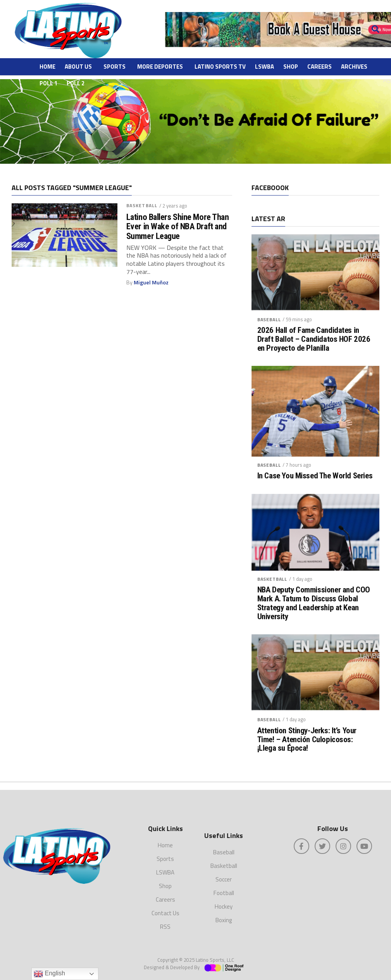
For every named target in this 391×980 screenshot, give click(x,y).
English (49, 974)
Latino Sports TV (220, 67)
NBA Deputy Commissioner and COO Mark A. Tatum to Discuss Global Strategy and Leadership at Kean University (314, 603)
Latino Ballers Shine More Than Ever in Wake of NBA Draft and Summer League (178, 227)
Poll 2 (76, 83)
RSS (165, 927)
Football (224, 893)
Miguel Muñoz (151, 282)
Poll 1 (48, 83)
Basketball (142, 205)
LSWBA (264, 67)
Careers (320, 67)
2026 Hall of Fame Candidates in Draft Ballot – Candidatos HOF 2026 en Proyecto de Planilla (314, 339)
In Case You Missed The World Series (315, 476)
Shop (291, 67)
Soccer (224, 879)
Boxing (224, 920)
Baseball (269, 319)
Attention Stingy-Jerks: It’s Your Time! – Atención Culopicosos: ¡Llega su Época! (307, 740)
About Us (78, 67)
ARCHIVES (354, 67)
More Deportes (160, 67)
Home (47, 67)
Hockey (224, 906)
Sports (115, 67)
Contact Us (165, 913)
